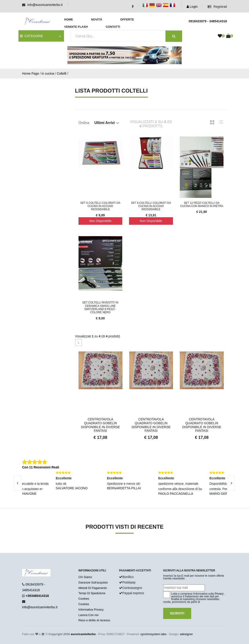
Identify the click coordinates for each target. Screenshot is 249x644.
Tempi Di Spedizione (92, 593)
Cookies (84, 599)
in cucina (48, 73)
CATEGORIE (32, 36)
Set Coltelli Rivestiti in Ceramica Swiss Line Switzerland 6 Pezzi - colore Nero (100, 307)
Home (69, 19)
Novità (97, 19)
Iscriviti (177, 613)
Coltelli (62, 73)
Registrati (217, 7)
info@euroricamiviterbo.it (45, 5)
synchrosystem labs (153, 634)
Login (192, 7)
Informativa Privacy (91, 610)
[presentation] (231, 483)
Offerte (127, 19)
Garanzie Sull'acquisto (93, 582)
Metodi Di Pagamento (93, 588)
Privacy (219, 594)
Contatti (113, 27)
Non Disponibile (100, 221)
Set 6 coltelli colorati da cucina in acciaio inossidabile (100, 206)
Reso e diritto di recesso (94, 620)
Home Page (30, 73)
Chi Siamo (85, 577)
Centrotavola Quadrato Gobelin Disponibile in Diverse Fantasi (100, 425)
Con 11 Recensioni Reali (41, 467)
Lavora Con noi (88, 615)
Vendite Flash (76, 27)
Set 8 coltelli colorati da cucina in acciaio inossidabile (151, 206)
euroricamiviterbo (83, 634)
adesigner (186, 634)
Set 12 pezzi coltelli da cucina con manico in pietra (202, 205)
